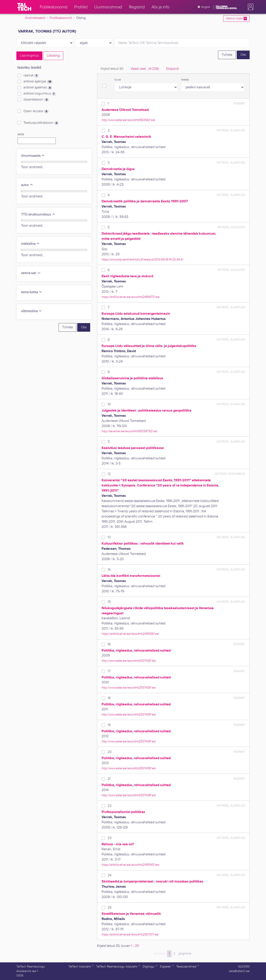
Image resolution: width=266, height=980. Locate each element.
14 (109, 570)
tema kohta (32, 292)
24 (110, 875)
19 (109, 725)
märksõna (30, 244)
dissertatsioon (36, 100)
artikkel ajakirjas (38, 82)
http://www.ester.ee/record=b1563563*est (128, 120)
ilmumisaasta (33, 156)
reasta (185, 80)
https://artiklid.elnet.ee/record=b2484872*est (131, 297)
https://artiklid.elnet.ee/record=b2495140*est (130, 865)
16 (109, 644)
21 (109, 779)
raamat (31, 76)
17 (109, 671)
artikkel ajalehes (38, 88)
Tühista (227, 55)
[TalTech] (24, 7)
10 (109, 404)
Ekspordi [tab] (172, 69)
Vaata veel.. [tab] (145, 69)
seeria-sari (31, 273)
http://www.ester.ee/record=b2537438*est (129, 661)
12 (109, 474)
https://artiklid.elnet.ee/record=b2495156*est (130, 634)
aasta (21, 134)
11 (109, 442)
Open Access (36, 111)
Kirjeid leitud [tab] (112, 69)
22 (110, 806)
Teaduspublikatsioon (41, 123)
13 (109, 537)
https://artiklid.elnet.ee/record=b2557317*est (130, 934)
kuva (118, 80)
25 (110, 908)
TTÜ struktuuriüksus (38, 214)
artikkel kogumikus (40, 94)
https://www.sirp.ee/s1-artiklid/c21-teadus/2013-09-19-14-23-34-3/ (142, 259)
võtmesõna (32, 311)
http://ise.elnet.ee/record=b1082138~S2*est (129, 431)
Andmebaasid (35, 18)
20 (110, 752)
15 (109, 602)
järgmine (185, 954)
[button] (250, 7)
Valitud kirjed (236, 19)
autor (27, 185)
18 (109, 698)
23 (110, 838)
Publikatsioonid (61, 18)
